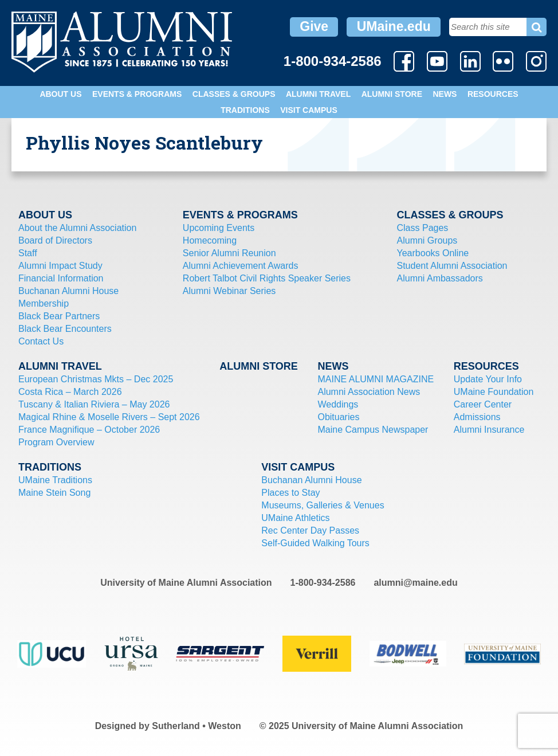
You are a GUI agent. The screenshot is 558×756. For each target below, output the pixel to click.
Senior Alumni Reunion (229, 253)
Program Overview (56, 442)
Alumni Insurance (489, 430)
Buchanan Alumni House (68, 291)
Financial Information (61, 278)
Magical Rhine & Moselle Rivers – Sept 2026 (109, 417)
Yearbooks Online (433, 253)
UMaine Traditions (55, 480)
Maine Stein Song (54, 493)
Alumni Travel (318, 94)
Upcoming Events (219, 228)
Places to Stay (290, 493)
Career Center (483, 404)
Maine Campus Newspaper (373, 430)
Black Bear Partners (59, 316)
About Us (60, 94)
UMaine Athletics (295, 518)
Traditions (245, 110)
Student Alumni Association (452, 266)
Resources (493, 94)
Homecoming (210, 240)
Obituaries (338, 417)
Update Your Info (488, 379)
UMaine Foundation (494, 392)
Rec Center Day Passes (310, 530)
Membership (44, 303)
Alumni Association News (369, 392)
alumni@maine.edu (415, 583)
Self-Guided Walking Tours (315, 543)
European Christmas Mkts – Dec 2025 (96, 379)
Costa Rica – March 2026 (70, 392)
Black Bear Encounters (65, 329)
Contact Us (41, 341)
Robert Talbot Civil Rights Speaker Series (267, 278)
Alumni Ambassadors (440, 278)
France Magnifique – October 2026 (89, 430)
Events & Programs (137, 94)
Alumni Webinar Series (229, 291)
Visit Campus (309, 110)
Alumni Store (392, 94)
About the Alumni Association (77, 228)
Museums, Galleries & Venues (323, 505)
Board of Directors (55, 240)
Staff (28, 253)
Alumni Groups (427, 240)
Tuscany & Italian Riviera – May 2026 (94, 404)
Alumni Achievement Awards (241, 266)
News (445, 94)
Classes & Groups (234, 94)
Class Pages (423, 228)
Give (314, 26)
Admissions (477, 417)
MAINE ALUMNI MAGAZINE (376, 379)
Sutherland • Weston (197, 726)
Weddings (338, 404)
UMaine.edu (394, 26)
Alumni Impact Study (60, 266)
